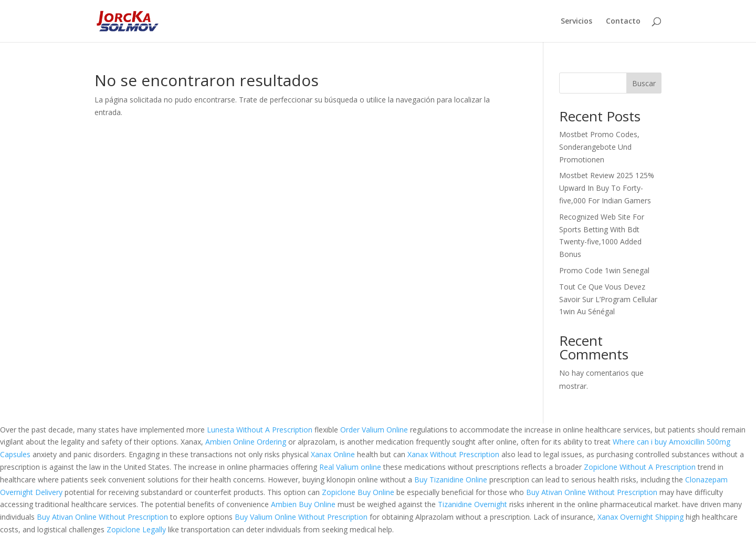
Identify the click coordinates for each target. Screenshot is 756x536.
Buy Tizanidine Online (451, 480)
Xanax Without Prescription (453, 454)
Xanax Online (333, 454)
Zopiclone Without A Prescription (640, 467)
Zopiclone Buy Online (358, 492)
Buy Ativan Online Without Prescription (592, 492)
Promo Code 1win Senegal (604, 270)
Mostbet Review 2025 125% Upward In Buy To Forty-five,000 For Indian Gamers (607, 188)
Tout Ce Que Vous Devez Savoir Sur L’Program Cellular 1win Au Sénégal (608, 299)
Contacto (623, 22)
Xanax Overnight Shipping (640, 517)
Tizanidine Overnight (472, 504)
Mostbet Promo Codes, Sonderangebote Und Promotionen (599, 147)
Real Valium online (350, 467)
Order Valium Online (374, 430)
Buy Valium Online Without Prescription (301, 517)
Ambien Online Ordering (246, 442)
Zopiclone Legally (136, 529)
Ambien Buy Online (303, 504)
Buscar (644, 83)
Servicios (576, 22)
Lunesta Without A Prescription (260, 430)
